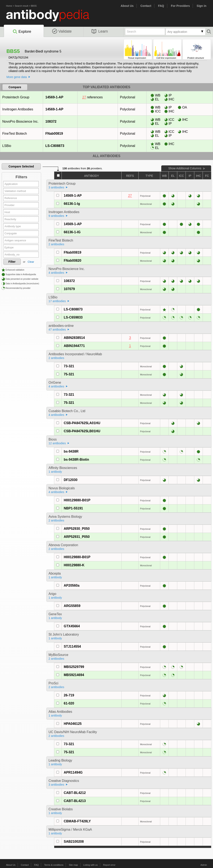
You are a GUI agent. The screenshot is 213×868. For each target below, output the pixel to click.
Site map (73, 865)
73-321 (69, 366)
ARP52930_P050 (77, 529)
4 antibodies (57, 273)
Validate (62, 31)
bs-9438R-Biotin (76, 460)
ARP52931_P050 (77, 537)
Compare (15, 87)
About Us (127, 6)
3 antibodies (57, 187)
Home (9, 6)
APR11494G (73, 772)
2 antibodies (57, 244)
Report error (109, 865)
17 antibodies (57, 301)
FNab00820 (73, 261)
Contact (146, 6)
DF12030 (71, 480)
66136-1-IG (72, 232)
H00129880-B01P (77, 500)
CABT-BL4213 (75, 801)
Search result (22, 6)
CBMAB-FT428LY (77, 821)
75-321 (69, 374)
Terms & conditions (54, 865)
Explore (22, 32)
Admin (204, 865)
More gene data (17, 77)
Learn (100, 31)
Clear (31, 262)
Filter (12, 262)
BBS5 (34, 6)
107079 (69, 289)
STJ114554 (72, 646)
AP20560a (72, 585)
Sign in (201, 6)
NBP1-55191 (73, 508)
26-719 (69, 695)
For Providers (180, 6)
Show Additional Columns (185, 168)
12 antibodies (57, 443)
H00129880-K (74, 565)
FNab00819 (54, 134)
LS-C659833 (73, 317)
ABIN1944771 (74, 346)
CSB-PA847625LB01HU (82, 431)
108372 (51, 121)
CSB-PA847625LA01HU (82, 423)
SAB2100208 (74, 842)
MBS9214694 (74, 675)
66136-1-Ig (72, 204)
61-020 (69, 703)
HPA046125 (73, 724)
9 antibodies (57, 216)
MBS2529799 (74, 667)
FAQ (161, 6)
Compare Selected (21, 166)
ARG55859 (72, 606)
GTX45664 (72, 626)
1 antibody (55, 472)
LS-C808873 (55, 146)
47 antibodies (57, 330)
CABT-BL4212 (75, 793)
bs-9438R (71, 451)
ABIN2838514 (74, 338)
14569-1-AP (54, 97)
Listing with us (90, 865)
